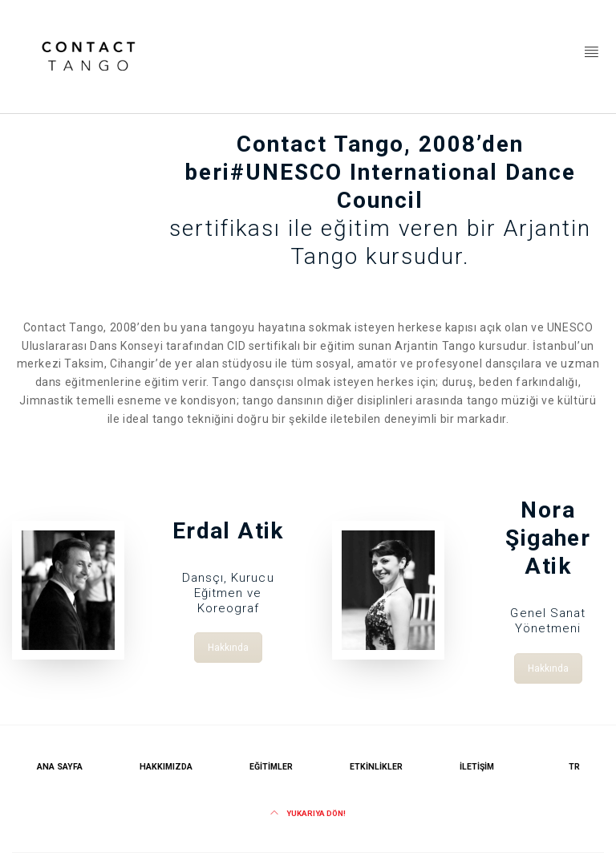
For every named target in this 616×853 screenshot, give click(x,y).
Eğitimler (271, 767)
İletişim (477, 767)
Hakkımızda (166, 767)
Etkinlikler (376, 767)
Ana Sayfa (60, 767)
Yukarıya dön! (308, 813)
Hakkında (228, 644)
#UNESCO (286, 172)
